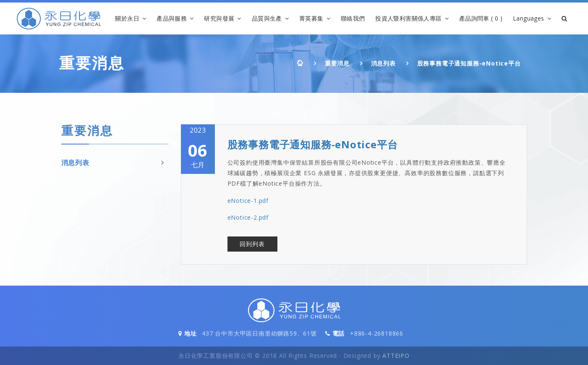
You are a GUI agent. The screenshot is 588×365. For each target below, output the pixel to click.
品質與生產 (267, 18)
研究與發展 (219, 18)
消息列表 (383, 63)
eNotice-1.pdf (248, 201)
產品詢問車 (481, 19)
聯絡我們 (353, 18)
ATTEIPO (396, 356)
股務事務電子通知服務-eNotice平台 (469, 63)
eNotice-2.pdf (248, 217)
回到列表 (252, 244)
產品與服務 (172, 18)
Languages (529, 18)
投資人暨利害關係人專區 (408, 18)
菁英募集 (311, 18)
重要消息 (337, 63)
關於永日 (127, 18)
